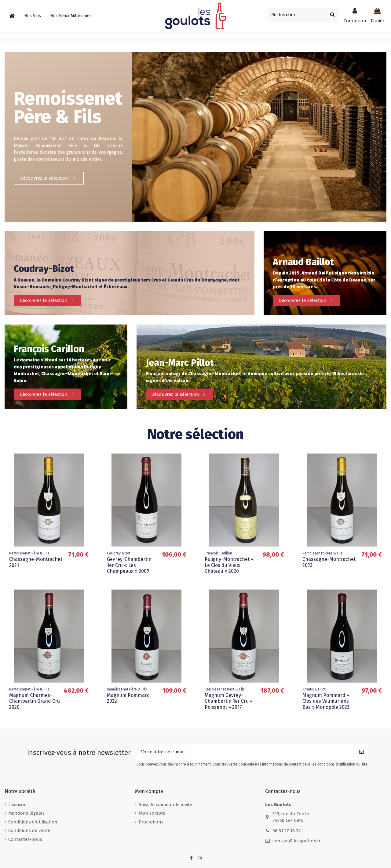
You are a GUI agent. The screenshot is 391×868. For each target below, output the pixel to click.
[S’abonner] (362, 752)
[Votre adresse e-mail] (246, 752)
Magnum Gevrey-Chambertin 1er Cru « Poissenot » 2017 (229, 701)
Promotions (151, 822)
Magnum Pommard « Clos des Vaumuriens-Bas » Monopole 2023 (327, 701)
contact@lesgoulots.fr (296, 841)
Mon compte (152, 813)
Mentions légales (26, 813)
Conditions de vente (29, 830)
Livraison (18, 805)
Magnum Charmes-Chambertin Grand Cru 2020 (35, 701)
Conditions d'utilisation (33, 822)
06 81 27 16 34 (287, 831)
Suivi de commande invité (165, 805)
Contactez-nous (25, 839)
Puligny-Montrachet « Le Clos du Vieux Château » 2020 (229, 565)
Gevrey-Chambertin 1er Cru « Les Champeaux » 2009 (129, 565)
